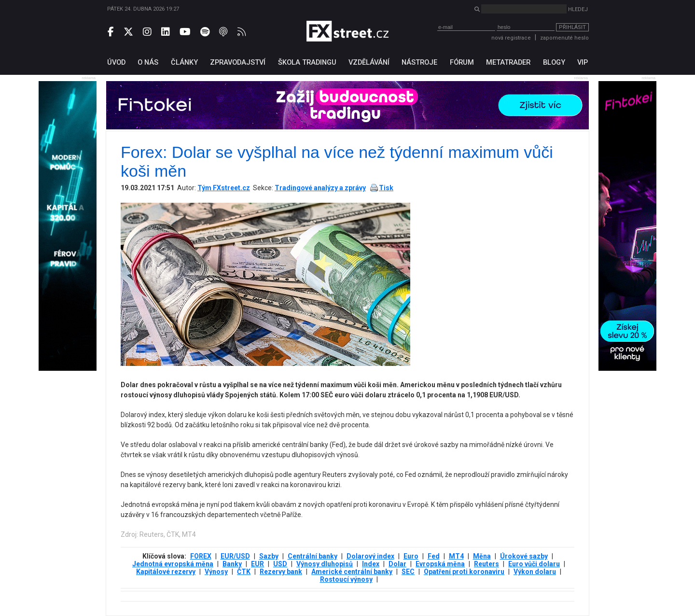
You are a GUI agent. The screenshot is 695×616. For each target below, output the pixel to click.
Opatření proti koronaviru (464, 572)
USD (280, 564)
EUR (257, 564)
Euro (411, 556)
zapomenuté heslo (564, 38)
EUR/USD (235, 556)
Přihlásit (572, 27)
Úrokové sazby (524, 556)
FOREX (201, 556)
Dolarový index (370, 556)
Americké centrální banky (352, 572)
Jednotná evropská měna (173, 564)
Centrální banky (313, 556)
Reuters (486, 564)
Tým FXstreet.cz (224, 188)
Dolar (397, 564)
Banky (232, 564)
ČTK (244, 572)
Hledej (578, 9)
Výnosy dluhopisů (325, 564)
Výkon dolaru (535, 572)
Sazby (269, 556)
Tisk (386, 188)
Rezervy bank (281, 572)
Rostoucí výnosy (346, 579)
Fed (434, 556)
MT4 (456, 556)
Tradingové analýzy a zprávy (320, 188)
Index (371, 564)
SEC (408, 572)
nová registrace (511, 38)
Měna (482, 556)
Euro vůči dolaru (534, 564)
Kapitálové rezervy (166, 572)
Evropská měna (440, 564)
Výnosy (216, 572)
